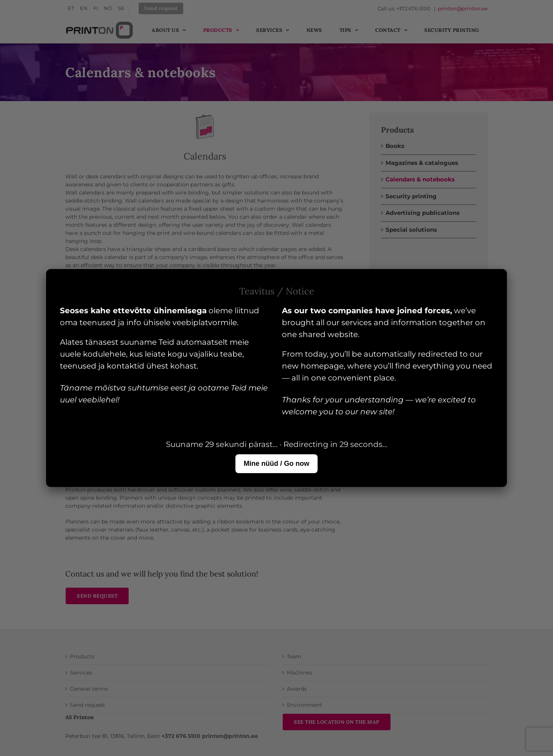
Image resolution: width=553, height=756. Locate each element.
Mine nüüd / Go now (277, 464)
